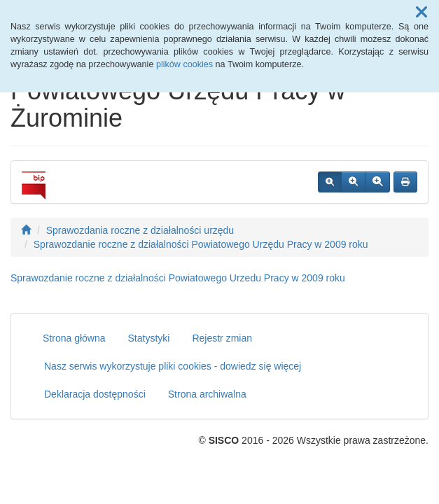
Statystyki (149, 338)
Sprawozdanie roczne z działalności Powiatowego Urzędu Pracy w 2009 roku (201, 244)
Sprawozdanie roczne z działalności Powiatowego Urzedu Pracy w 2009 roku (178, 278)
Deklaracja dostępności (95, 394)
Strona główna (74, 338)
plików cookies (184, 64)
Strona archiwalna (207, 394)
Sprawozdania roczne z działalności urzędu (140, 230)
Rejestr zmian (222, 338)
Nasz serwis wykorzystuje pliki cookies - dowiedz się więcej (173, 366)
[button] (421, 13)
